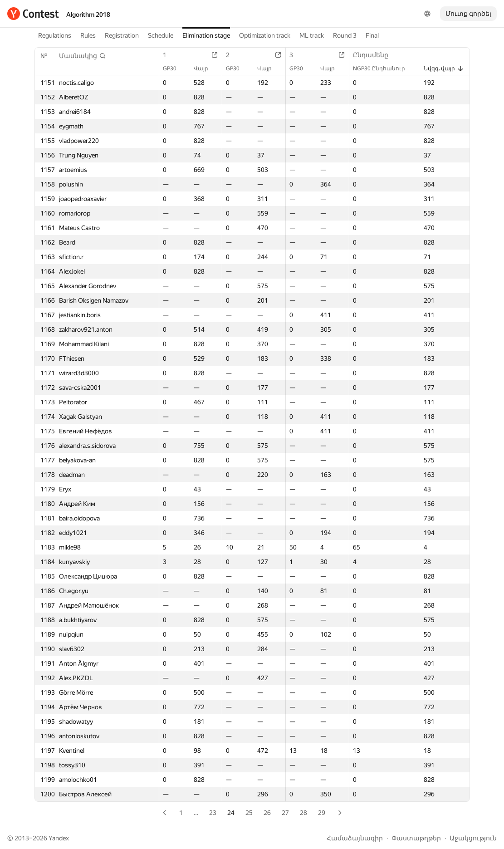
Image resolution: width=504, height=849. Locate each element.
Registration (122, 35)
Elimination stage (206, 35)
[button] (83, 56)
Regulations (55, 35)
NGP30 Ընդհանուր (384, 69)
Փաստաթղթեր (416, 838)
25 (249, 813)
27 (285, 813)
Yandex (59, 838)
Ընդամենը (375, 55)
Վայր (206, 69)
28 (303, 813)
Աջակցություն (473, 838)
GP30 (174, 69)
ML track (312, 35)
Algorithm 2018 (88, 15)
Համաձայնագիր (355, 838)
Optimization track (265, 35)
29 (322, 813)
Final (372, 35)
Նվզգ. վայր (444, 69)
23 (213, 813)
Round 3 (345, 35)
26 (267, 813)
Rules (88, 35)
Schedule (161, 35)
